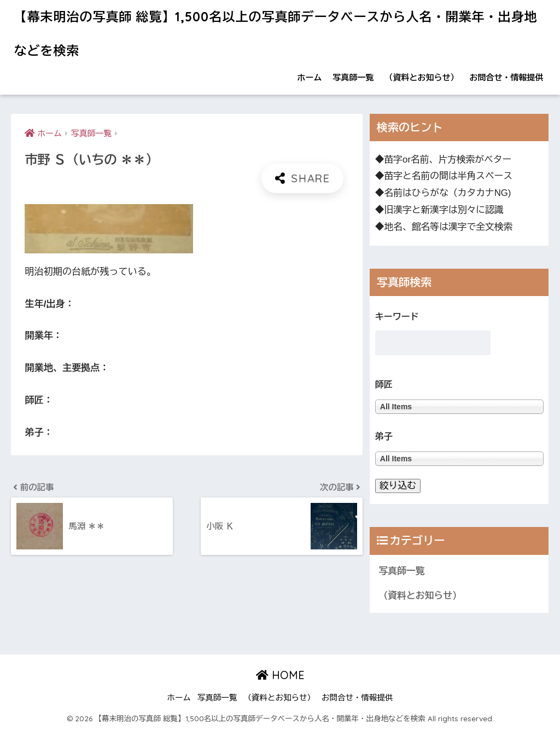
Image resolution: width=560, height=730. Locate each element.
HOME (280, 675)
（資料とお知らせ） (422, 77)
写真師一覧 (354, 77)
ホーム (310, 77)
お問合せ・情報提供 (507, 77)
